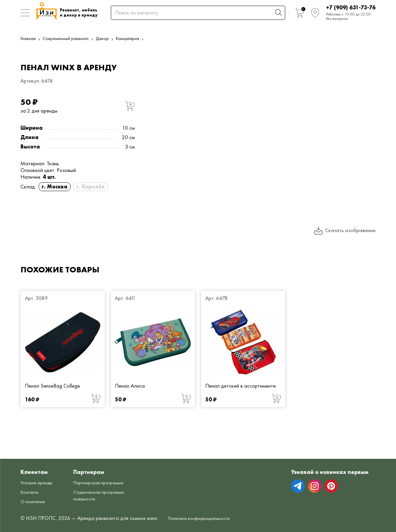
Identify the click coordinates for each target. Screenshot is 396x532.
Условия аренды (39, 472)
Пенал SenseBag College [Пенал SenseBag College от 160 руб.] (52, 386)
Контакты (31, 481)
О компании (34, 491)
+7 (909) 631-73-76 (351, 8)
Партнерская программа (92, 475)
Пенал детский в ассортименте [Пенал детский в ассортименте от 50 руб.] (240, 386)
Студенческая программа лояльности (93, 495)
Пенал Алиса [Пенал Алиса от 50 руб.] (130, 386)
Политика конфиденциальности (204, 518)
